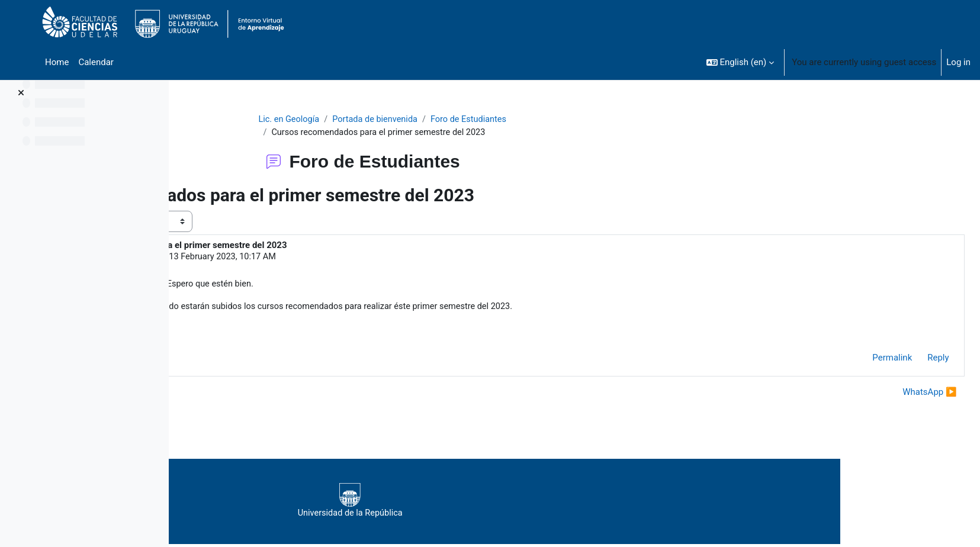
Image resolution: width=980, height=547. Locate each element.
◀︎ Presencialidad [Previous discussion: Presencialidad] (235, 394)
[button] (740, 62)
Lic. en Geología (359, 120)
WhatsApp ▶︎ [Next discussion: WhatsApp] (903, 394)
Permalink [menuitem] (866, 361)
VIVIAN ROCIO (268, 258)
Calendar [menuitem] (96, 62)
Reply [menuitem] (912, 361)
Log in (958, 62)
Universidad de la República (515, 504)
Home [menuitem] (57, 62)
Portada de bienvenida (449, 120)
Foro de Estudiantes (545, 120)
